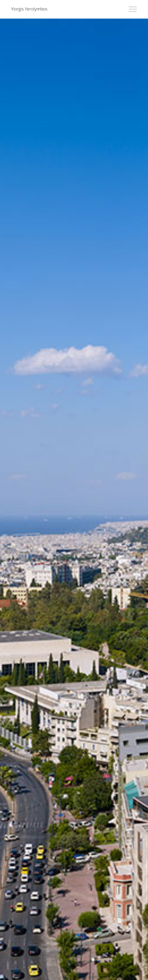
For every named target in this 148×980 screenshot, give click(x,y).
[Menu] (130, 9)
